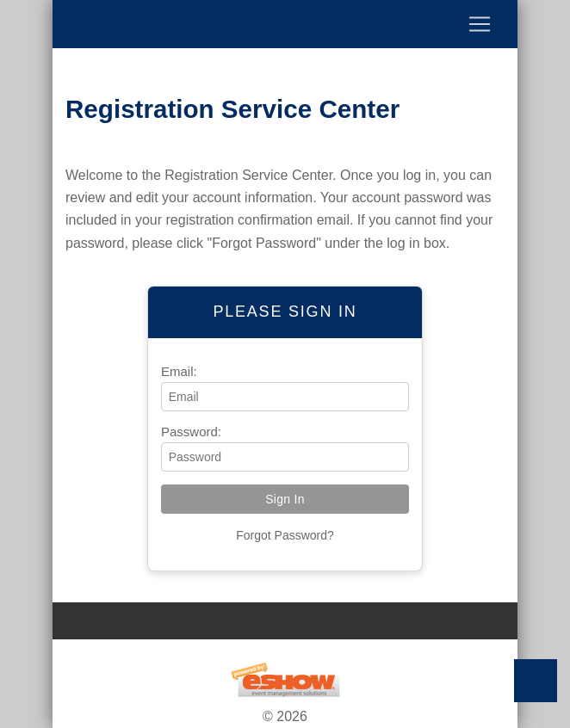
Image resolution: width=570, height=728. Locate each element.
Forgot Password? (285, 535)
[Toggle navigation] (285, 24)
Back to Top (536, 681)
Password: (191, 432)
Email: (179, 371)
